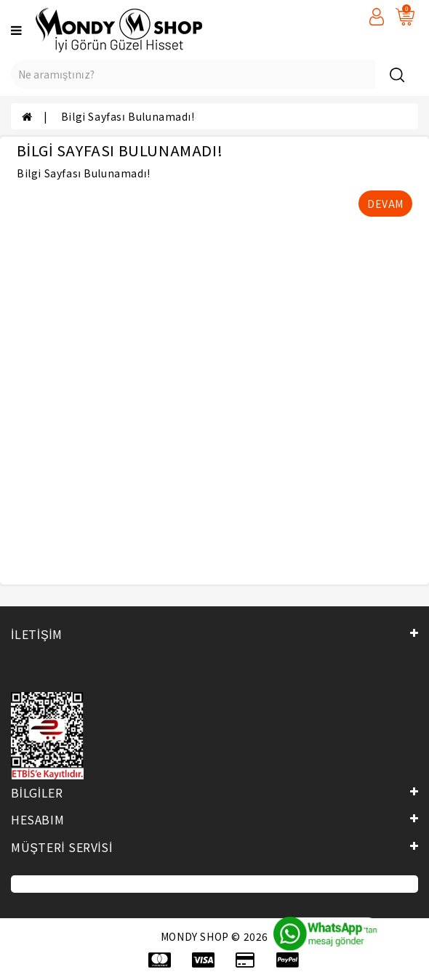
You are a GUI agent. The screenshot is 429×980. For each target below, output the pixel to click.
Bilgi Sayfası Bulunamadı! (128, 116)
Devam (385, 204)
